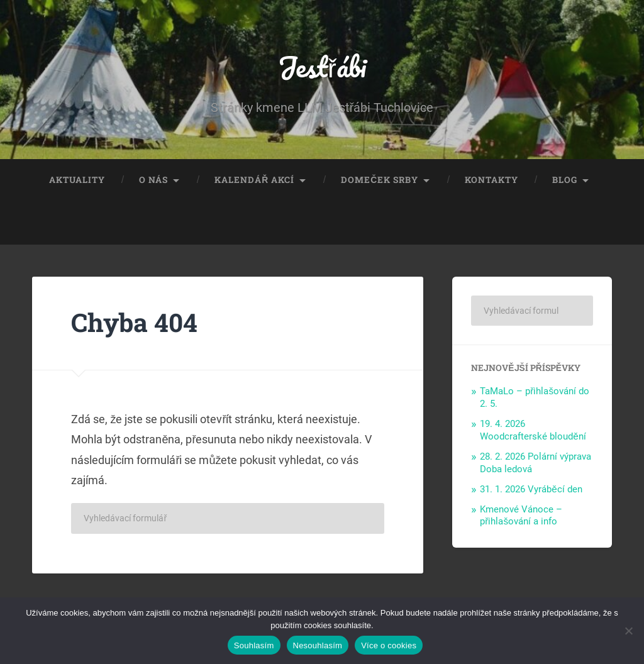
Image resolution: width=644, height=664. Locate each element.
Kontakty (491, 180)
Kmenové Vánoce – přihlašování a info (521, 516)
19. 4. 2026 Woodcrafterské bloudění (533, 430)
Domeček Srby (380, 180)
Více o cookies (389, 645)
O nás (153, 180)
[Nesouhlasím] (628, 631)
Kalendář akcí (254, 180)
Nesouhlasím (318, 645)
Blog (565, 180)
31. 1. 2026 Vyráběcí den (531, 489)
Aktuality (77, 180)
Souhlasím (254, 645)
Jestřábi (322, 66)
